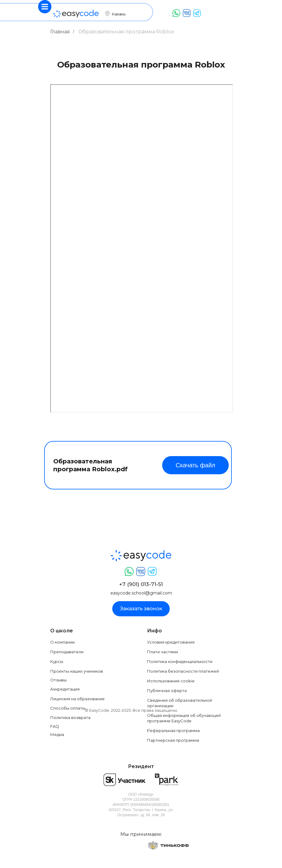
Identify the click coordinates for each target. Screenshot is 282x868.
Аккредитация (65, 689)
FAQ (55, 726)
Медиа (57, 734)
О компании (62, 642)
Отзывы (58, 680)
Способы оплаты (68, 708)
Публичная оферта (167, 691)
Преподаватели (67, 652)
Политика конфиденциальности (180, 661)
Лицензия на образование (77, 699)
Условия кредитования (171, 642)
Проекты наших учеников (77, 671)
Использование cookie (171, 681)
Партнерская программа (173, 740)
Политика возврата (70, 717)
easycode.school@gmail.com (141, 593)
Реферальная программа (173, 731)
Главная (60, 32)
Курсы (57, 661)
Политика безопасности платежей (183, 671)
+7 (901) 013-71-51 (141, 584)
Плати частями (162, 652)
